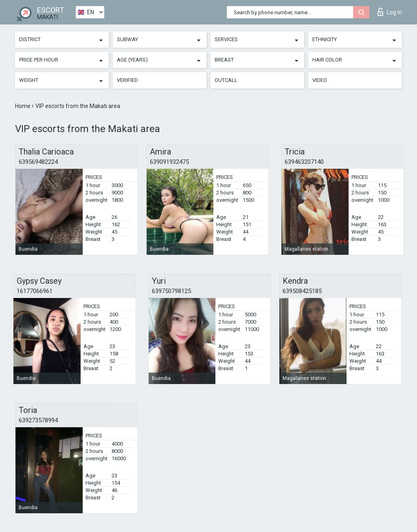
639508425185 (302, 291)
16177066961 (35, 291)
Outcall (226, 80)
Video (320, 80)
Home (23, 106)
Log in (390, 12)
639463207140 (304, 162)
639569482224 (38, 162)
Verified (127, 80)
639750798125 (171, 291)
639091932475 (169, 162)
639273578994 (38, 420)
